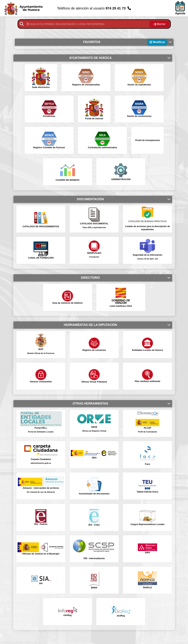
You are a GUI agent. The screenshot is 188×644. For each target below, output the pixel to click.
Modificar (160, 42)
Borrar (162, 24)
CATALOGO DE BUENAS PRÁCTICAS (148, 221)
